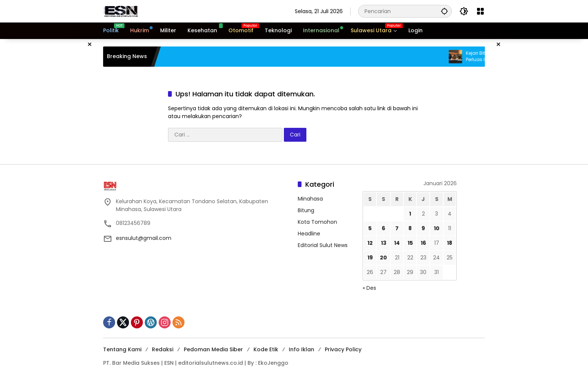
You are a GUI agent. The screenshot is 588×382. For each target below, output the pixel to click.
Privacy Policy (343, 349)
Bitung (306, 210)
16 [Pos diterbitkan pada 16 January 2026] (423, 243)
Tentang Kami (122, 349)
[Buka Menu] (480, 11)
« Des (369, 288)
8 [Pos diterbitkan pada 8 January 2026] (410, 228)
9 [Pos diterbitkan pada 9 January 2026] (423, 228)
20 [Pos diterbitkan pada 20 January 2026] (383, 258)
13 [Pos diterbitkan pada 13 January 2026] (384, 243)
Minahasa (310, 199)
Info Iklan (301, 349)
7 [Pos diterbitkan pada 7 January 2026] (397, 228)
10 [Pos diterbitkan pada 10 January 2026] (437, 228)
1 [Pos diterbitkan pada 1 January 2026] (410, 214)
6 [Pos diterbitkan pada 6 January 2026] (383, 228)
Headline (309, 234)
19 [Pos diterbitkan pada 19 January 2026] (370, 258)
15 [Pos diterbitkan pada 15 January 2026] (410, 243)
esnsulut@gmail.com (144, 238)
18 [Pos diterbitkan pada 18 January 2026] (450, 243)
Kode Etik (266, 349)
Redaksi (163, 349)
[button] (444, 11)
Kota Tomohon (317, 222)
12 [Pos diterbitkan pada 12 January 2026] (370, 243)
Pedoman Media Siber (213, 349)
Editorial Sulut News (323, 245)
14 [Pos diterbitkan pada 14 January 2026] (397, 243)
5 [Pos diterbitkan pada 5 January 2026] (370, 228)
